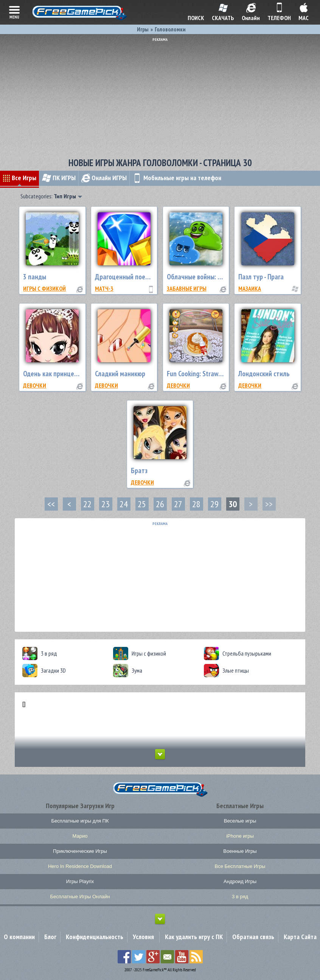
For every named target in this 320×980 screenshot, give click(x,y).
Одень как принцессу (53, 374)
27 (178, 504)
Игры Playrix (80, 881)
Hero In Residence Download (80, 866)
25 (142, 504)
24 (124, 504)
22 (87, 504)
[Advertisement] (160, 95)
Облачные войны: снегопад (205, 277)
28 (196, 504)
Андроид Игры (240, 881)
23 (106, 504)
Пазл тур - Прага (261, 277)
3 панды (35, 277)
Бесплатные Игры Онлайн (80, 897)
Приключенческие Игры (80, 851)
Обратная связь (253, 937)
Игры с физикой (44, 288)
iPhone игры (240, 836)
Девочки (35, 385)
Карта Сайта (300, 937)
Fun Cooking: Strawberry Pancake (212, 374)
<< (51, 504)
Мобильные (177, 178)
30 (233, 504)
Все (19, 178)
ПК (59, 178)
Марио (80, 836)
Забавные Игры (187, 288)
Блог (50, 937)
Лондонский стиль (264, 374)
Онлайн (104, 178)
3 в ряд (240, 897)
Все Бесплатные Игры (240, 866)
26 (160, 504)
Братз (139, 471)
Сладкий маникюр (120, 374)
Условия (143, 937)
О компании (19, 937)
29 (214, 504)
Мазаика (250, 288)
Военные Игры (240, 851)
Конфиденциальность (95, 937)
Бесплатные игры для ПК (80, 821)
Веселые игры (240, 821)
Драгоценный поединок (129, 277)
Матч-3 (104, 288)
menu (14, 12)
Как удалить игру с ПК (194, 937)
